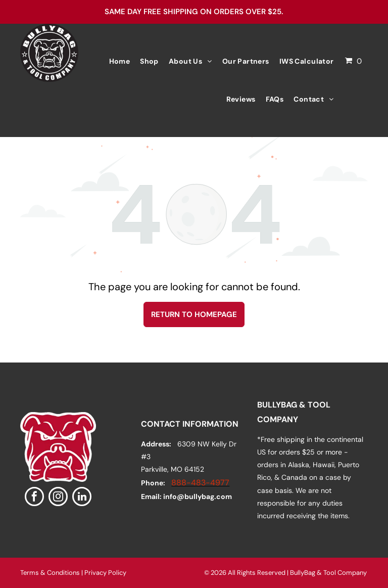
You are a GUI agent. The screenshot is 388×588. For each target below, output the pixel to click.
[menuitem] (120, 61)
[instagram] (58, 498)
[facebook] (34, 498)
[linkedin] (82, 498)
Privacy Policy (105, 573)
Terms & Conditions (50, 573)
